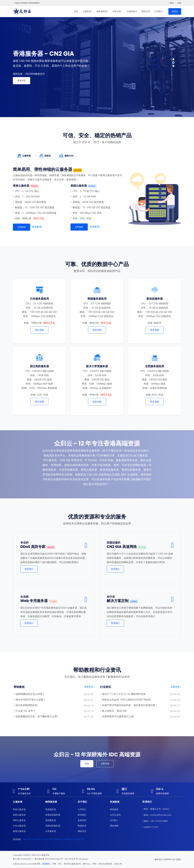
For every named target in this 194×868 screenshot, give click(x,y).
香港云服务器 (19, 809)
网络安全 (82, 831)
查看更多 (89, 687)
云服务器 (87, 11)
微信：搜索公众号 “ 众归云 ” (156, 809)
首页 (76, 11)
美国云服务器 (19, 815)
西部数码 (46, 864)
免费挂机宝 (69, 839)
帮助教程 (114, 809)
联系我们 (29, 569)
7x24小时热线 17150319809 (26, 3)
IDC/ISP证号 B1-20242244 (76, 859)
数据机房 (82, 826)
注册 (178, 3)
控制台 (175, 11)
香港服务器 (51, 809)
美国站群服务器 (53, 826)
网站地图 (114, 826)
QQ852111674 (150, 827)
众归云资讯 (115, 815)
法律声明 (167, 859)
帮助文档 (146, 11)
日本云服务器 (19, 826)
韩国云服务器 (19, 831)
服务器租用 (102, 11)
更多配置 (38, 227)
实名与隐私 (176, 859)
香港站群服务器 (53, 815)
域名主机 (117, 11)
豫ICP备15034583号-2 (33, 839)
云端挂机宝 (132, 11)
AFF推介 (114, 820)
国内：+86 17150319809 (155, 821)
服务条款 (158, 859)
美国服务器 (51, 820)
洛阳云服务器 (19, 820)
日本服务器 (51, 831)
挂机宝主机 (79, 839)
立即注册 (105, 764)
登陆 (171, 3)
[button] (173, 59)
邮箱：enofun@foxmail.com (157, 815)
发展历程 (82, 820)
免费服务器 (59, 839)
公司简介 (158, 11)
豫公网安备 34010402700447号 (49, 859)
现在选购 (39, 330)
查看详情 (22, 81)
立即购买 (22, 227)
